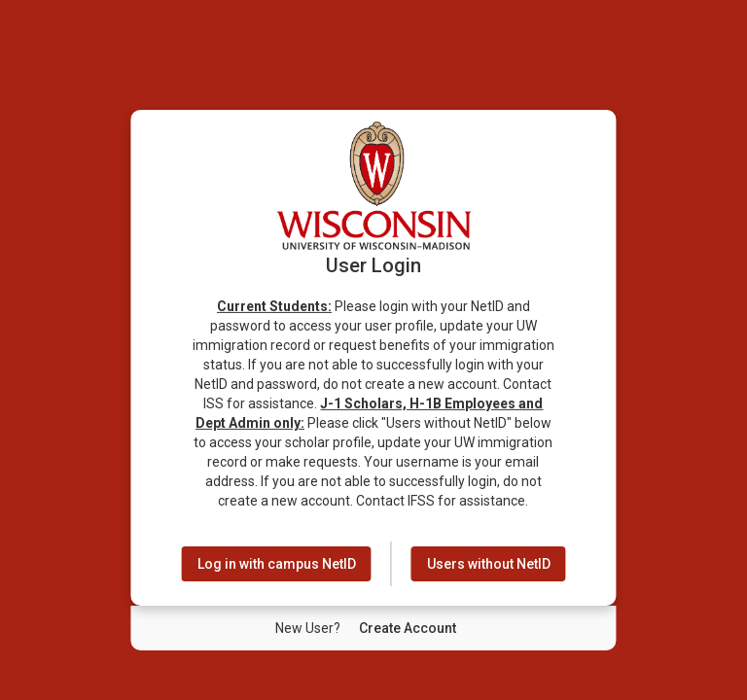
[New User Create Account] (408, 628)
